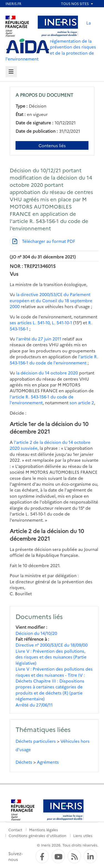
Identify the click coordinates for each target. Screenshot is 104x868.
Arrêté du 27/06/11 (34, 705)
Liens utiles (83, 835)
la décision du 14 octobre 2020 (47, 373)
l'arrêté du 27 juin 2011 (39, 339)
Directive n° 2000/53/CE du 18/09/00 (52, 645)
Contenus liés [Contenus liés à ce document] (52, 145)
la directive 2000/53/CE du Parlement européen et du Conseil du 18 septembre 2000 (51, 300)
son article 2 (82, 402)
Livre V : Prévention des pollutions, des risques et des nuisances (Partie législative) (51, 657)
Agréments (48, 762)
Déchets (24, 762)
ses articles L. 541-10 (30, 322)
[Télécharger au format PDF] (42, 241)
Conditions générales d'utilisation (37, 835)
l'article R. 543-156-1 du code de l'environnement (54, 359)
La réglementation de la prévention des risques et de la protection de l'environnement (51, 41)
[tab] (11, 72)
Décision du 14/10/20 (36, 633)
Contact (15, 830)
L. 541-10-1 (62, 322)
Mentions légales (44, 830)
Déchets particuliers (36, 741)
